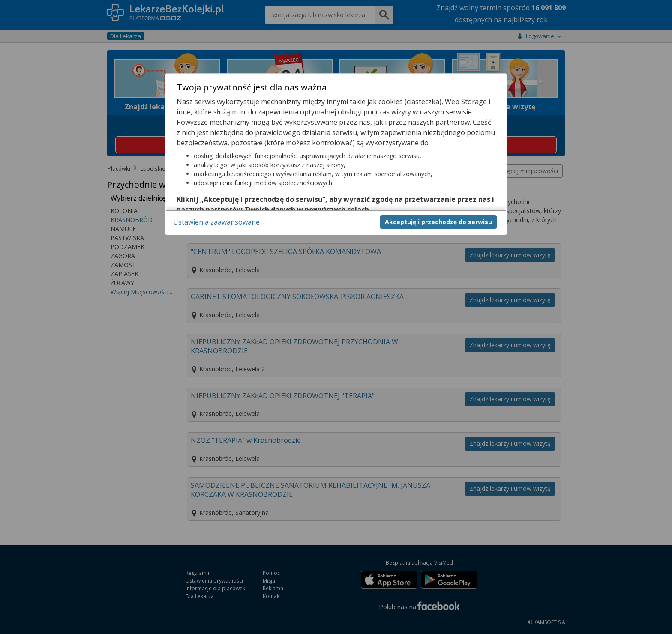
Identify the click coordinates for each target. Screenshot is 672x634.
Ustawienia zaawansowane (216, 222)
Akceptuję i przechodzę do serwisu (438, 222)
